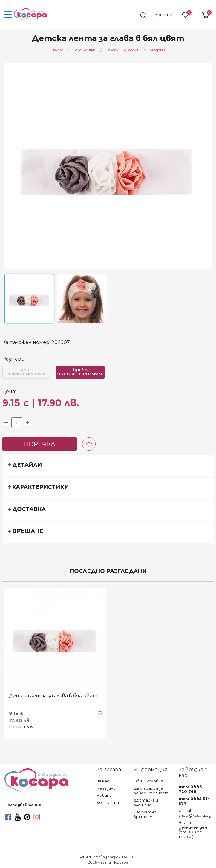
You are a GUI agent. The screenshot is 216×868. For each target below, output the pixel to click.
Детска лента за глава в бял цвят (53, 696)
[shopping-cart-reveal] (203, 15)
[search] (159, 15)
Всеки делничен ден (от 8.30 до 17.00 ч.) (193, 830)
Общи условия (148, 781)
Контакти (108, 803)
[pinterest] (27, 817)
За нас (103, 781)
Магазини (106, 788)
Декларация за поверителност (151, 791)
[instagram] (37, 817)
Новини (104, 795)
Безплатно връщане (145, 814)
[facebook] (8, 817)
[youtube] (18, 817)
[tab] (108, 466)
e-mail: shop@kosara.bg (195, 813)
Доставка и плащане (146, 803)
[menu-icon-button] (8, 15)
